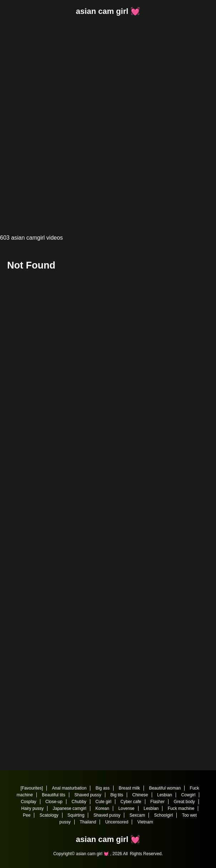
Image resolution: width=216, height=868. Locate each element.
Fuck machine (181, 808)
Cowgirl (188, 795)
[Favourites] (32, 788)
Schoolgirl (163, 815)
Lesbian (165, 795)
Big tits (117, 795)
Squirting (76, 815)
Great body (184, 802)
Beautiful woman (165, 788)
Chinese (140, 795)
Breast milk (129, 788)
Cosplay (28, 802)
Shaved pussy (88, 795)
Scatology (49, 815)
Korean (102, 808)
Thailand (88, 822)
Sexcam (137, 815)
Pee (27, 815)
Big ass (103, 788)
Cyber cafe (131, 802)
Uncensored (117, 822)
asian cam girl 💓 (108, 11)
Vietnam (145, 822)
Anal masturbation (69, 788)
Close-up (54, 802)
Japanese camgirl (70, 808)
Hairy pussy (33, 808)
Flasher (157, 802)
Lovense (126, 808)
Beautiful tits (53, 795)
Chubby (79, 802)
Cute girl (103, 802)
